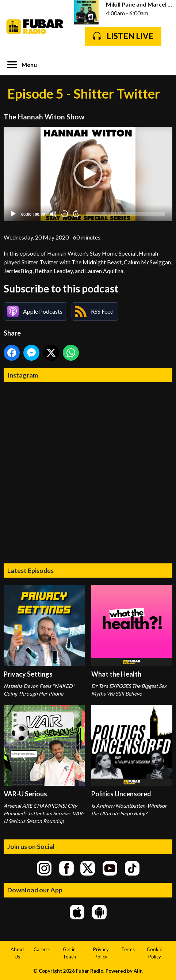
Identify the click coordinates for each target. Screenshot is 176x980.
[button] (88, 174)
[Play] (13, 214)
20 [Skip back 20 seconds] (65, 214)
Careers (42, 949)
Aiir (138, 971)
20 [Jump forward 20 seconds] (76, 214)
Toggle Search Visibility (161, 64)
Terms (128, 949)
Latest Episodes (30, 570)
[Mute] (53, 214)
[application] (88, 174)
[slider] (125, 214)
